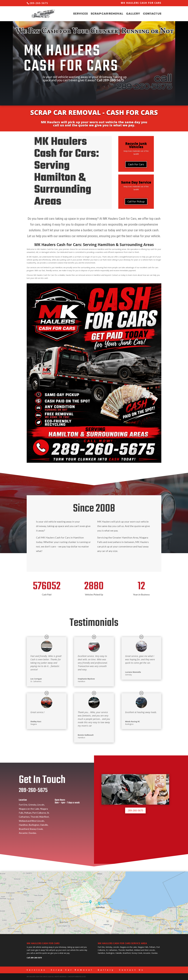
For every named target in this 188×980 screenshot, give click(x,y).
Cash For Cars (136, 164)
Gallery (133, 14)
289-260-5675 (113, 80)
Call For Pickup (136, 201)
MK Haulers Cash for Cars (141, 3)
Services (80, 14)
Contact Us (152, 14)
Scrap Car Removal (107, 14)
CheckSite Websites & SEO (77, 977)
